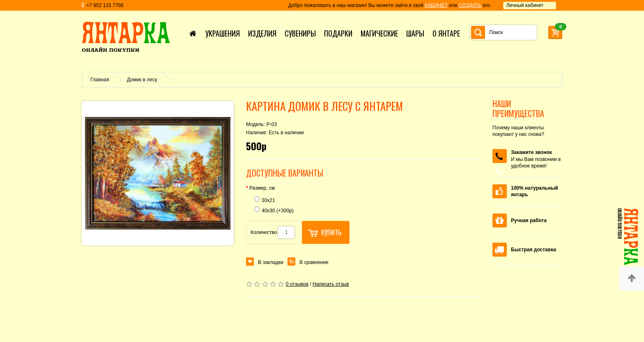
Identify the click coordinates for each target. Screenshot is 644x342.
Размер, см (262, 188)
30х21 (265, 200)
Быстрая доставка (534, 250)
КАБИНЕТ (436, 5)
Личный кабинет (525, 5)
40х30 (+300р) (274, 210)
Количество (264, 232)
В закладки (271, 262)
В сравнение (314, 262)
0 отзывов (297, 284)
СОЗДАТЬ (470, 5)
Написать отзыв (331, 284)
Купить (324, 232)
